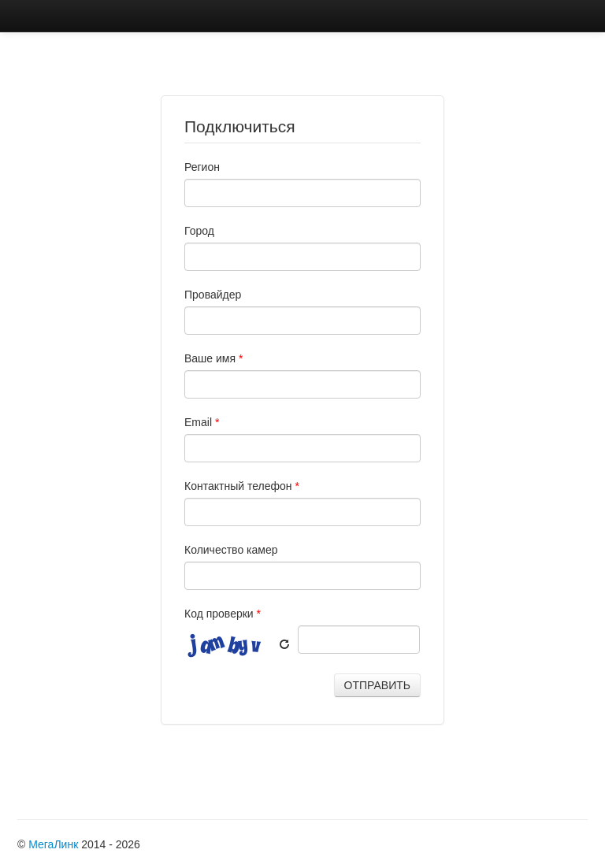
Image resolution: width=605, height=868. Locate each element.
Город (199, 231)
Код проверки (223, 614)
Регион (202, 167)
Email (202, 422)
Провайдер (213, 295)
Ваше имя (213, 358)
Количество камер (231, 550)
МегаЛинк (53, 844)
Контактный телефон (242, 486)
